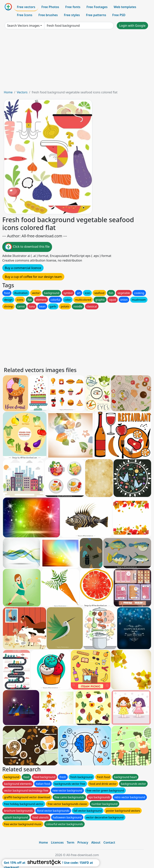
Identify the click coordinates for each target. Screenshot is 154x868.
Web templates (125, 7)
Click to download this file (27, 247)
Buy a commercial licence (23, 268)
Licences (57, 842)
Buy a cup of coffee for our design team (33, 277)
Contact (109, 842)
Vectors (22, 92)
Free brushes (48, 15)
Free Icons (25, 15)
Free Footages (97, 7)
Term (70, 842)
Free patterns (96, 15)
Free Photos (50, 7)
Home (8, 92)
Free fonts (73, 7)
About (96, 842)
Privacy (83, 842)
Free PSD (119, 15)
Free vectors (26, 7)
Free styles (72, 15)
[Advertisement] (77, 61)
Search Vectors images (23, 26)
